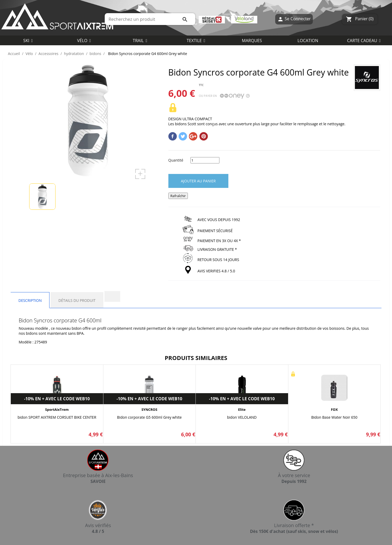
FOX (334, 409)
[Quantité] (205, 160)
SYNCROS (149, 409)
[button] (196, 40)
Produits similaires (196, 358)
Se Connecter (294, 19)
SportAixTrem (57, 409)
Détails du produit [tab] (77, 300)
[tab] (112, 296)
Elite (242, 409)
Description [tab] (30, 300)
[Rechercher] (150, 19)
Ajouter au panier (198, 181)
